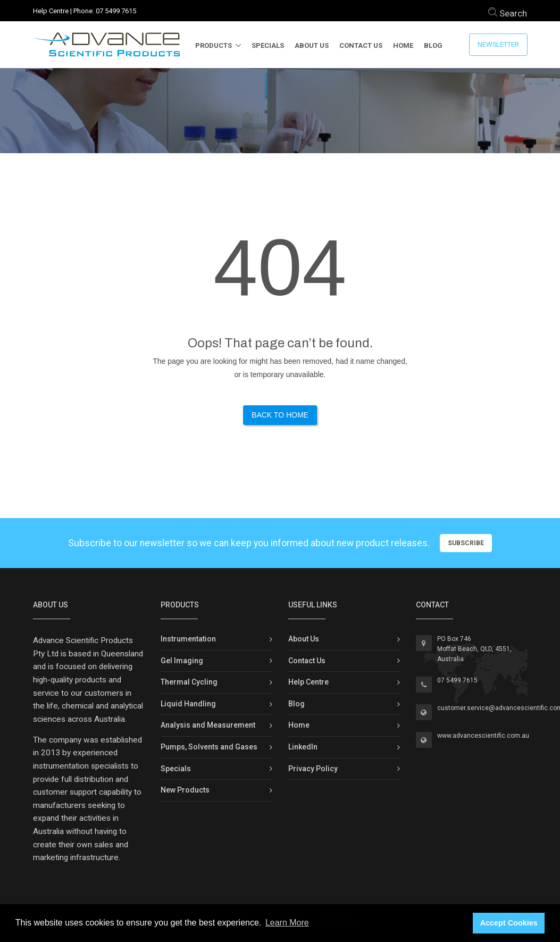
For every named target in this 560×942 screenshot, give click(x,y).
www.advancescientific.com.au (483, 736)
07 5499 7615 (116, 11)
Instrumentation (188, 639)
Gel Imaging (182, 661)
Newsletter (498, 44)
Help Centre (51, 11)
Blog (433, 45)
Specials (268, 45)
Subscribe (466, 543)
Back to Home (280, 415)
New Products (185, 790)
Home (403, 45)
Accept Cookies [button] (509, 923)
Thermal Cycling (189, 682)
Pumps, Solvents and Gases (209, 747)
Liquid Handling (188, 704)
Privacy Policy (313, 769)
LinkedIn (303, 747)
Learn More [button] (287, 923)
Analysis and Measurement (208, 725)
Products (214, 45)
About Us (312, 45)
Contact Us (361, 45)
